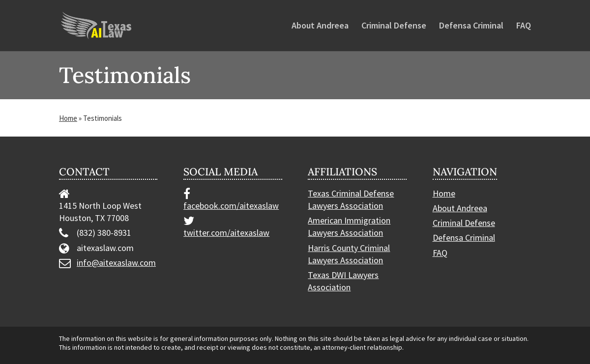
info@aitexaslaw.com (116, 263)
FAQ (524, 27)
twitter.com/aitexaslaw (226, 233)
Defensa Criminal (471, 27)
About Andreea (320, 27)
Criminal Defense (394, 27)
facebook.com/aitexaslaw (231, 206)
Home (68, 118)
